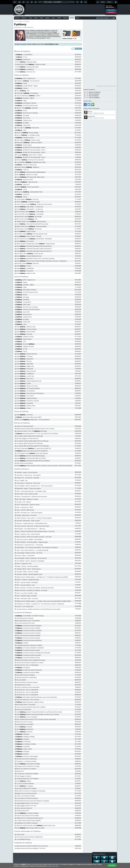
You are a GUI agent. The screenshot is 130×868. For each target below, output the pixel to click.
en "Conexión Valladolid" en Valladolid (30, 648)
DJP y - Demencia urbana (26, 62)
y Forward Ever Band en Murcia (28, 658)
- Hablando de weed (25, 347)
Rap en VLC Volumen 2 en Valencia (26, 769)
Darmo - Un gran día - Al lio (24, 564)
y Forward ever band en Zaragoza (29, 626)
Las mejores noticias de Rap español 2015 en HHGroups (32, 441)
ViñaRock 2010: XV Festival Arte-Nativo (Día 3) (30, 818)
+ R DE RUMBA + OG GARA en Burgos (30, 616)
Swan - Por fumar (24, 334)
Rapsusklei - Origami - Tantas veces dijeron (29, 489)
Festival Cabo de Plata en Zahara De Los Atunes (30, 663)
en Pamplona (23, 668)
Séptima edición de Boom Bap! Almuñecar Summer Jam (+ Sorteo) (35, 429)
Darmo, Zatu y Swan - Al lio (27, 219)
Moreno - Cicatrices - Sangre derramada (28, 580)
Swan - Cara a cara (25, 379)
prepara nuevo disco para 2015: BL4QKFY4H (32, 451)
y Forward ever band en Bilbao (28, 673)
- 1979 (21, 342)
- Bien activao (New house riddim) (29, 417)
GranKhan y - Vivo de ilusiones (28, 81)
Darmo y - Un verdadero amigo (28, 135)
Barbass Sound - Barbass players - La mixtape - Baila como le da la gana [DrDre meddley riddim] (44, 601)
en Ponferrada (23, 742)
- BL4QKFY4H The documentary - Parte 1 (31, 157)
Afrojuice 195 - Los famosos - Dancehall (28, 478)
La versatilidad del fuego (23, 839)
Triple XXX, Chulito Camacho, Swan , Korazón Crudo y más (36, 826)
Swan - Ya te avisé (24, 415)
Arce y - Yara (23, 91)
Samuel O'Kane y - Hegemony (28, 167)
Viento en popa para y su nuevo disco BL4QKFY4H (34, 448)
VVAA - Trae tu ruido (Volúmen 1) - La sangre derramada (32, 550)
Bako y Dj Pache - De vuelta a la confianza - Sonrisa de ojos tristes (35, 588)
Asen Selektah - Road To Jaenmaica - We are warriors (32, 558)
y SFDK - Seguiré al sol (26, 78)
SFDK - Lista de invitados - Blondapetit (27, 582)
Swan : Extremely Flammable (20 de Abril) (31, 458)
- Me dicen (25, 344)
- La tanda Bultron (24, 55)
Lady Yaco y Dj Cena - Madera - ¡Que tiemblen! (29, 540)
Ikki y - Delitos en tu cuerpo (27, 175)
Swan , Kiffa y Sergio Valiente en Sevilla (30, 828)
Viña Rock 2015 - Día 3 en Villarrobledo (27, 690)
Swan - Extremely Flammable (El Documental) (32, 224)
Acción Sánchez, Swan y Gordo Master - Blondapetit (34, 239)
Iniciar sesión (111, 10)
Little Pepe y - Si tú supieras (27, 93)
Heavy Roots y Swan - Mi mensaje (29, 217)
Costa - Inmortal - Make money (25, 510)
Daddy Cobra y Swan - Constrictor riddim (31, 64)
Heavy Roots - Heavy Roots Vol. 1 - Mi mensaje (30, 545)
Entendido (112, 865)
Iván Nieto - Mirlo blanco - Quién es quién (28, 521)
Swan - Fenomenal (25, 403)
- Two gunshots (24, 302)
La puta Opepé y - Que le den (27, 199)
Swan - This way (24, 361)
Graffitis (59, 18)
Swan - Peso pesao (25, 369)
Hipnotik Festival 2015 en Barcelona (27, 677)
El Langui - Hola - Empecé (24, 502)
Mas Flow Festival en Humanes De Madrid (28, 636)
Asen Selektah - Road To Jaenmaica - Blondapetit (30, 561)
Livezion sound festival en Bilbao (26, 796)
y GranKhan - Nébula (25, 98)
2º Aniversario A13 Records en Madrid (27, 774)
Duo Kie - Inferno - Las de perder (26, 556)
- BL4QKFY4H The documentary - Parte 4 (31, 148)
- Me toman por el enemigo (27, 113)
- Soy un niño (23, 118)
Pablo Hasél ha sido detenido (25, 463)
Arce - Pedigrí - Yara (22, 481)
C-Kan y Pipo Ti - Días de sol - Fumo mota (28, 483)
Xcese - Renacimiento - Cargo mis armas (28, 505)
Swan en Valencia (24, 732)
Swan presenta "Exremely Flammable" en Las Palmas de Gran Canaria (39, 712)
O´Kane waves (20, 835)
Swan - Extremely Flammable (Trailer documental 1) (34, 251)
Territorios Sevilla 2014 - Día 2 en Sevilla (28, 700)
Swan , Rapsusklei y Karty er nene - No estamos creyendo (35, 259)
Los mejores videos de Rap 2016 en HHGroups (30, 436)
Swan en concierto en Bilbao (27, 813)
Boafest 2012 (20, 771)
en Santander (23, 747)
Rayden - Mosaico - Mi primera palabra (27, 566)
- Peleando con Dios (25, 138)
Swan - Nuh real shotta (26, 332)
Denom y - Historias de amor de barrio (30, 160)
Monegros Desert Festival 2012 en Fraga (28, 766)
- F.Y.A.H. (22, 57)
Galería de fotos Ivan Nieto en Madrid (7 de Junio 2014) (32, 846)
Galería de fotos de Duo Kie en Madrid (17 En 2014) (31, 848)
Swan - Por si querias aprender (28, 388)
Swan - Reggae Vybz (25, 366)
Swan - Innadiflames (25, 69)
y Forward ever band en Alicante (28, 633)
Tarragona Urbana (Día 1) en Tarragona (27, 779)
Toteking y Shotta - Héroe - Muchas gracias (29, 569)
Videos (42, 18)
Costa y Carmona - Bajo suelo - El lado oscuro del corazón (33, 526)
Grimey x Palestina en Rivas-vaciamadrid (28, 687)
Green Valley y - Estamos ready (28, 140)
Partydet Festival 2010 (23, 811)
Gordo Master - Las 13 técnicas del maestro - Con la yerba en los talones (37, 548)
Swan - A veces (24, 266)
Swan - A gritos (24, 384)
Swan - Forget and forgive (27, 398)
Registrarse (111, 12)
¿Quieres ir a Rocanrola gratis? (25, 426)
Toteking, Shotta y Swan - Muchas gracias (31, 222)
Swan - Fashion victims (26, 406)
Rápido (109, 2)
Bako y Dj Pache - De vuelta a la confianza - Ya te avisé (32, 590)
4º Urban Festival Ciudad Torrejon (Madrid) (28, 821)
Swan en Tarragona (25, 786)
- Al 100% (22, 349)
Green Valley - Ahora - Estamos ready (27, 494)
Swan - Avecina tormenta (26, 329)
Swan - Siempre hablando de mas (29, 381)
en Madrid (22, 643)
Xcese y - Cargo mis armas (27, 182)
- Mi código (23, 123)
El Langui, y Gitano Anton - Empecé (29, 155)
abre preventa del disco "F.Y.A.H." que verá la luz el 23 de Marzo (37, 434)
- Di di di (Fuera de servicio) (27, 106)
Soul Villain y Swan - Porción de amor (30, 254)
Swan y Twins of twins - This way (29, 236)
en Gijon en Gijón (24, 749)
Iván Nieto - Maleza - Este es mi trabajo (27, 572)
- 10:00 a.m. (23, 170)
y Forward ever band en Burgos (28, 638)
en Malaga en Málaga (25, 737)
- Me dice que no (24, 314)
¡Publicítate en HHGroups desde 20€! (106, 86)
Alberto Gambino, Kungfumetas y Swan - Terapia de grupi (36, 244)
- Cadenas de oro (24, 120)
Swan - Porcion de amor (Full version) (30, 393)
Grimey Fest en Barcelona (24, 710)
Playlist (103, 2)
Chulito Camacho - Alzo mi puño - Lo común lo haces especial (34, 518)
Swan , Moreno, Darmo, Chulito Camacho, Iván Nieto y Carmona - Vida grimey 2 (42, 261)
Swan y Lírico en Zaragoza (27, 717)
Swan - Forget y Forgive (26, 231)
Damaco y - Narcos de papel (27, 133)
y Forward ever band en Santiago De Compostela (33, 653)
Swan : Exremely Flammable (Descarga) (30, 456)
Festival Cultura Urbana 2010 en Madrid (28, 816)
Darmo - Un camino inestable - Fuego (27, 593)
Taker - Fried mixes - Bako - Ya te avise (27, 599)
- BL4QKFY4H (23, 60)
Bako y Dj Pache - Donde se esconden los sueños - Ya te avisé (34, 537)
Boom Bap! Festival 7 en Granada (26, 705)
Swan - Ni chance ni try (26, 72)
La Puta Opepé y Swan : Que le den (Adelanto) (32, 453)
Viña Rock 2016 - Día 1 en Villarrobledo (27, 665)
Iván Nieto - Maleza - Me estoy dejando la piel (29, 574)
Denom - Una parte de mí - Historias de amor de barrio (32, 497)
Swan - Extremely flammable (27, 67)
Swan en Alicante (24, 727)
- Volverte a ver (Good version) (28, 310)
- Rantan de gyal (24, 145)
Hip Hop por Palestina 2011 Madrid (26, 789)
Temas (30, 18)
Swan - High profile (25, 364)
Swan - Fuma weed (25, 271)
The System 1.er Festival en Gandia (26, 761)
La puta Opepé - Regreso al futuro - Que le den (29, 553)
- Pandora (22, 88)
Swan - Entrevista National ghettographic (31, 172)
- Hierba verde (23, 125)
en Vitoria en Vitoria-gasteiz (27, 756)
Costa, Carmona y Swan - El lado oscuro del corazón (34, 204)
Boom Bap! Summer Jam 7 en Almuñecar (28, 621)
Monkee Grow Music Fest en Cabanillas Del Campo (31, 660)
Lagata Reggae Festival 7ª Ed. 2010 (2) (27, 803)
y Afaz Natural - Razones (26, 103)
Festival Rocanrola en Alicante (25, 618)
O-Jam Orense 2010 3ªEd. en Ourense (27, 798)
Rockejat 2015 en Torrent (23, 685)
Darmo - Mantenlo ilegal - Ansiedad (26, 596)
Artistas (72, 18)
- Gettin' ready (23, 305)
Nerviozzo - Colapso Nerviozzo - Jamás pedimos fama (32, 523)
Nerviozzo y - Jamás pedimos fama (29, 192)
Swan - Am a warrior (25, 241)
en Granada (23, 739)
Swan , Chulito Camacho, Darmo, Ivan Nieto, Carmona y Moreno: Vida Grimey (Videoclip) (44, 466)
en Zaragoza (23, 751)
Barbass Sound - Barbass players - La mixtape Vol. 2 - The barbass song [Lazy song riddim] (42, 577)
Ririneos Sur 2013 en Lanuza (24, 722)
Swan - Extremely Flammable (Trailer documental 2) (34, 249)
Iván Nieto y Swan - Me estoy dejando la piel (32, 234)
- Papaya (22, 282)
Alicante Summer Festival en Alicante (27, 682)
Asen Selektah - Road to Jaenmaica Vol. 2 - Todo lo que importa (35, 486)
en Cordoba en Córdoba (26, 744)
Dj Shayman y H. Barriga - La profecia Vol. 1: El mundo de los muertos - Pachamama (40, 604)
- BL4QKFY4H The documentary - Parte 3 (31, 150)
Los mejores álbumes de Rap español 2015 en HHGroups (33, 446)
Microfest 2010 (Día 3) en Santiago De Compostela (31, 791)
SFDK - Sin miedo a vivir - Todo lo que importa (29, 513)
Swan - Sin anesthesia (26, 391)
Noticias (17, 18)
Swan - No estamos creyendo (28, 401)
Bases (36, 18)
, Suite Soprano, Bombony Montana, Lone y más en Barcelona (37, 697)
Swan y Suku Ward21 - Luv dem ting (29, 207)
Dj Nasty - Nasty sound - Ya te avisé (26, 515)
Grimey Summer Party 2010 (24, 808)
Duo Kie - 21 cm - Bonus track (25, 607)
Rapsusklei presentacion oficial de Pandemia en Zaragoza (33, 801)
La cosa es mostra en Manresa (25, 784)
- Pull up (22, 189)
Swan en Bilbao (24, 781)
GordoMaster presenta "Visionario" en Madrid (29, 645)
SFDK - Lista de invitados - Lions (26, 585)
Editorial (66, 18)
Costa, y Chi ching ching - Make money (30, 177)
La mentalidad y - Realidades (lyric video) (31, 162)
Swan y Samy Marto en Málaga (28, 764)
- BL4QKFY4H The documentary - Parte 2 (31, 152)
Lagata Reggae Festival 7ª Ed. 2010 (26, 806)
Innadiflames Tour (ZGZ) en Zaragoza (27, 823)
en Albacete (23, 734)
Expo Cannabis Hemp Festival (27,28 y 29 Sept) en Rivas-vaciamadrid (36, 719)
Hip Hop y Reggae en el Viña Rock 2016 (28, 439)
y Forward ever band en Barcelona (29, 640)
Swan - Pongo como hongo (27, 386)
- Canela (22, 83)
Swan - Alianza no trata (26, 273)
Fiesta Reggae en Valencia (24, 776)
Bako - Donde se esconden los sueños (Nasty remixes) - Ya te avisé (35, 531)
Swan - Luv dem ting (25, 376)
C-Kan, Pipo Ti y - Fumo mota (28, 128)
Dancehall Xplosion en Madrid (25, 724)
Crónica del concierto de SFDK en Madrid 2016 (30, 837)
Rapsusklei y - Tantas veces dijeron (29, 143)
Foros (78, 18)
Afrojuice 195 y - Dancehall (27, 108)
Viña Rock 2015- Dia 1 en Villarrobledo (27, 695)
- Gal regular (23, 115)
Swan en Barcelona (25, 729)
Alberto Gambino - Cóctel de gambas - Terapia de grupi (32, 542)
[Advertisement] (65, 9)
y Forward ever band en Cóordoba (29, 631)
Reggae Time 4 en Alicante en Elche (26, 793)
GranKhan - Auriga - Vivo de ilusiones (27, 472)
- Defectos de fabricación (26, 165)
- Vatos (21, 130)
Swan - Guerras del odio (26, 371)
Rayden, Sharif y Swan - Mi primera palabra (31, 226)
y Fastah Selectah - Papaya (27, 86)
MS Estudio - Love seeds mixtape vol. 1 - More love (31, 529)
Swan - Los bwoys (24, 356)
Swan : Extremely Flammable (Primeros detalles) (33, 461)
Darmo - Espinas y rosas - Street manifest (28, 534)
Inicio (16, 21)
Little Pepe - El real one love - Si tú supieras (29, 475)
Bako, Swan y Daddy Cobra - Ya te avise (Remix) (33, 420)
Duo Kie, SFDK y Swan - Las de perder (30, 212)
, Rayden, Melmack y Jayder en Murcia (30, 702)
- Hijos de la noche (25, 180)
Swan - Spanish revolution (27, 354)
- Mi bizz (22, 110)
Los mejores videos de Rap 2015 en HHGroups (30, 443)
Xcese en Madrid (21, 680)
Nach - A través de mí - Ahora (25, 507)
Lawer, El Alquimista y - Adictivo (28, 96)
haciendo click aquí (52, 866)
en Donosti (22, 754)
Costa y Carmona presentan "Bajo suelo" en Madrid (31, 707)
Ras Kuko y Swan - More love (27, 263)
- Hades (22, 101)
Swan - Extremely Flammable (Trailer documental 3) (34, 246)
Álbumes (24, 18)
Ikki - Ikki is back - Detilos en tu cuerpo (27, 499)
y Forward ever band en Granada (29, 655)
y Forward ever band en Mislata (28, 628)
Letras (53, 18)
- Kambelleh (23, 300)
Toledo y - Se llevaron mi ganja (28, 202)
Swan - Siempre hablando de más (29, 256)
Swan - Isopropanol (25, 359)
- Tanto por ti (23, 185)
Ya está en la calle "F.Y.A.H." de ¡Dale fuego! (32, 431)
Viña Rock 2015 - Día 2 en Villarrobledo (27, 692)
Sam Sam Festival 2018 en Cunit (26, 623)
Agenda (48, 18)
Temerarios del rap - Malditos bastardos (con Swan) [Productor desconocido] (38, 609)
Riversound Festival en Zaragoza (26, 675)
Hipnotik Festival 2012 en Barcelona (27, 759)
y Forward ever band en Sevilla (28, 650)
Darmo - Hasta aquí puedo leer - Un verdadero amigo (31, 491)
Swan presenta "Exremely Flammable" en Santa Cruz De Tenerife (38, 714)
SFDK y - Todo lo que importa (28, 187)
